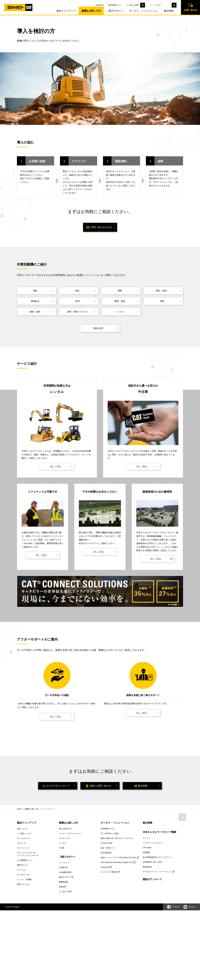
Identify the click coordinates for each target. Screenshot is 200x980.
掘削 (35, 291)
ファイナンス (64, 863)
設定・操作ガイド (108, 848)
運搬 (120, 291)
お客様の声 (63, 867)
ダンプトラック (23, 848)
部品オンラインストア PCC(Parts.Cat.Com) (118, 858)
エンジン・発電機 (24, 880)
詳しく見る (56, 466)
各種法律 (63, 887)
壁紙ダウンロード (152, 879)
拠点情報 (167, 12)
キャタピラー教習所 (109, 872)
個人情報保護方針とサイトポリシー (157, 857)
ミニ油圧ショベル (24, 833)
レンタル (63, 843)
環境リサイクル (23, 884)
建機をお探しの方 (89, 12)
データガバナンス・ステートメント (157, 872)
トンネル (120, 312)
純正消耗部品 (106, 853)
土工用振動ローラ (24, 860)
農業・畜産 (120, 301)
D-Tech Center (107, 843)
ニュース (146, 838)
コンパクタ (21, 870)
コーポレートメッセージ (153, 843)
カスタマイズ (64, 838)
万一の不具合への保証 (110, 833)
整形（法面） (162, 291)
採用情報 (146, 852)
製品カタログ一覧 (66, 877)
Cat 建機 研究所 (65, 872)
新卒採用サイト (113, 5)
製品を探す (99, 328)
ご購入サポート (113, 12)
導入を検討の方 (65, 829)
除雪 (78, 301)
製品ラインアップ (64, 12)
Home (19, 809)
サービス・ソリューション (142, 12)
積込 (78, 291)
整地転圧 (35, 301)
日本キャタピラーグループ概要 (160, 832)
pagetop (182, 817)
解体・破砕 (35, 312)
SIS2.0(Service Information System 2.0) (117, 862)
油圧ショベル (22, 829)
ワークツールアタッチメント (71, 833)
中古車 (62, 848)
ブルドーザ (21, 843)
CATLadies (147, 848)
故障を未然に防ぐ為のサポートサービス (117, 838)
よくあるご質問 (130, 5)
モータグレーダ (23, 875)
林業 (162, 301)
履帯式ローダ (22, 865)
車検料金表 (147, 867)
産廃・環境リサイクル (78, 312)
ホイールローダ (23, 838)
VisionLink (98, 5)
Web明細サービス (108, 829)
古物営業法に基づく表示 (153, 862)
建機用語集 (63, 882)
